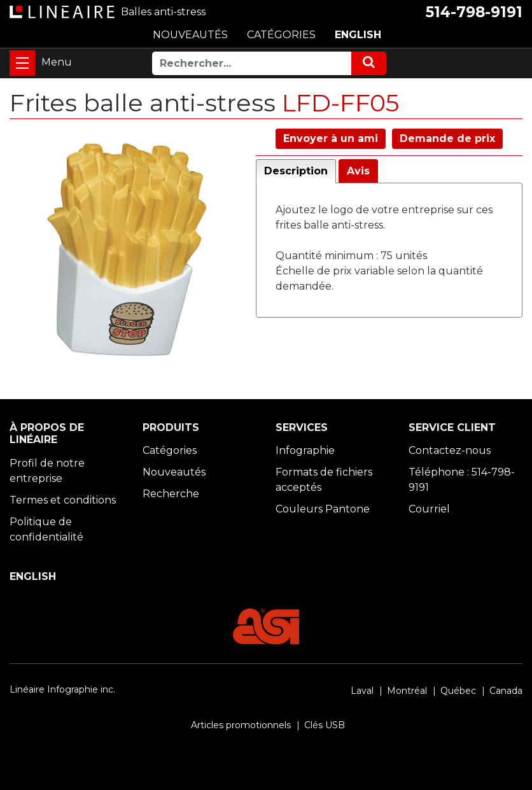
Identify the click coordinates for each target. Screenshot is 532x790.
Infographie (305, 450)
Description (296, 171)
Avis (358, 171)
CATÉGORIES (281, 35)
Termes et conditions (63, 500)
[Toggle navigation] (22, 63)
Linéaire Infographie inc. (62, 689)
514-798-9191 (474, 12)
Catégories (170, 450)
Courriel (429, 509)
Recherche (171, 494)
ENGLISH (358, 35)
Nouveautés (174, 472)
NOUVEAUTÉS (190, 35)
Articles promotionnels (241, 725)
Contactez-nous (450, 450)
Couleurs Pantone (323, 509)
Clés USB (325, 725)
